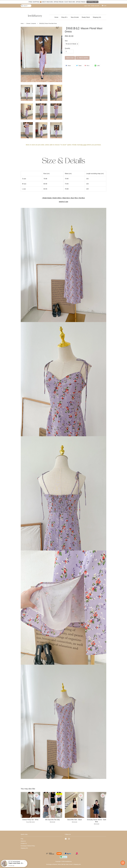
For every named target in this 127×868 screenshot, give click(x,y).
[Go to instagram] (123, 863)
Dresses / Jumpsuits (31, 23)
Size (66, 41)
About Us (23, 841)
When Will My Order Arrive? (65, 864)
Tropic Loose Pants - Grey (16, 863)
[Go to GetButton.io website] (123, 866)
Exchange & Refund (52, 864)
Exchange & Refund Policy (28, 846)
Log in (86, 6)
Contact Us (24, 843)
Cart (105, 6)
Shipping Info (97, 17)
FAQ (22, 839)
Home (56, 17)
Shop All (65, 17)
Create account (95, 6)
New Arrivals (75, 17)
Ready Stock (86, 17)
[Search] (26, 6)
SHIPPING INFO (92, 2)
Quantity (67, 48)
